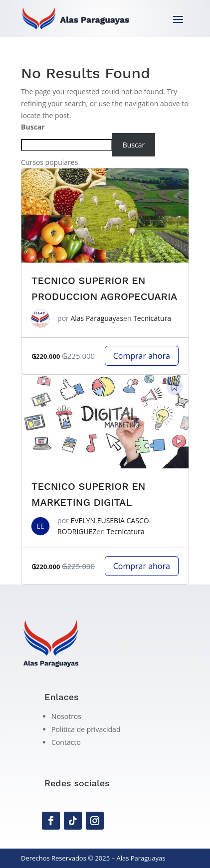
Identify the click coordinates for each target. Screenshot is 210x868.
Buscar (33, 127)
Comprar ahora (142, 356)
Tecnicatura (152, 318)
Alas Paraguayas (97, 318)
